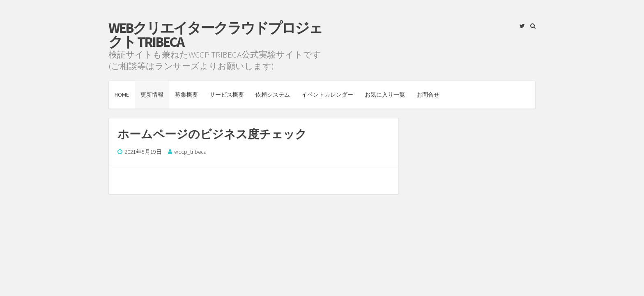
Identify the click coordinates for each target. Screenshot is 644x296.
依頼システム (273, 95)
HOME (122, 95)
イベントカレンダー (327, 95)
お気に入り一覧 (385, 95)
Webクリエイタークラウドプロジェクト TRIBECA (215, 35)
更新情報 (152, 95)
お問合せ (428, 95)
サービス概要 (227, 95)
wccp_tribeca (190, 152)
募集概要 (186, 95)
